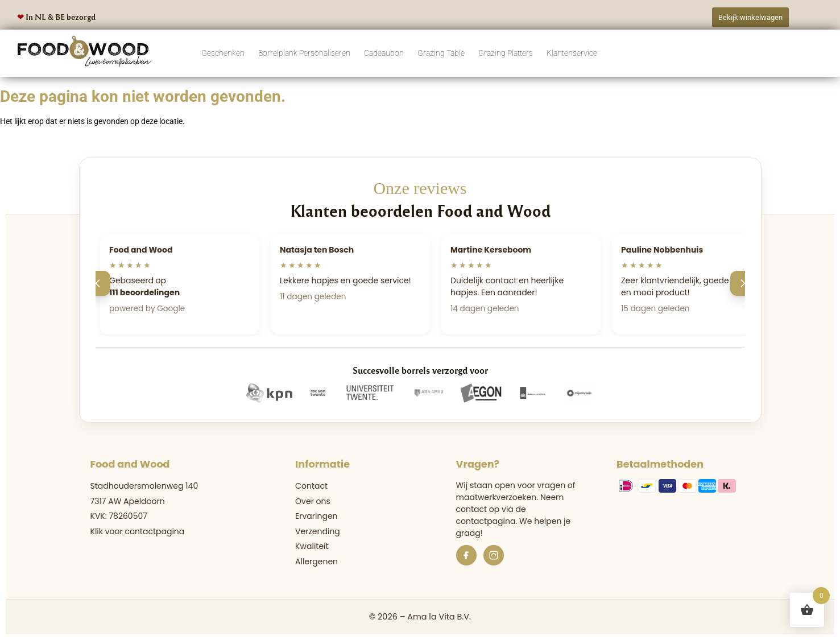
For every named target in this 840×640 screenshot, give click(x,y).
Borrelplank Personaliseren (304, 53)
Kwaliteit (312, 546)
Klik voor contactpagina (138, 531)
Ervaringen (316, 516)
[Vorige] (98, 283)
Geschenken (223, 53)
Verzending (318, 531)
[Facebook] (466, 555)
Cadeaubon (384, 53)
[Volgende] (743, 283)
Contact (311, 486)
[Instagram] (494, 555)
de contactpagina (491, 515)
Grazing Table (441, 53)
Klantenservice (572, 53)
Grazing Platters (506, 53)
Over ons (313, 501)
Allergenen (316, 561)
